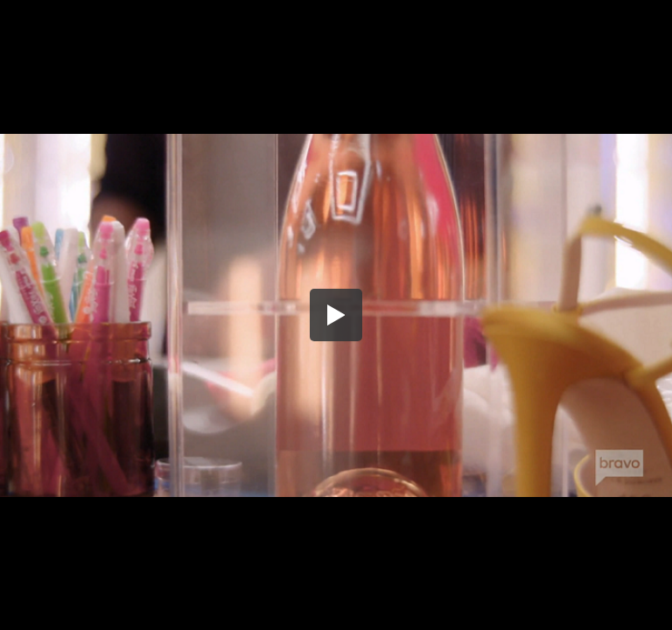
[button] (336, 315)
